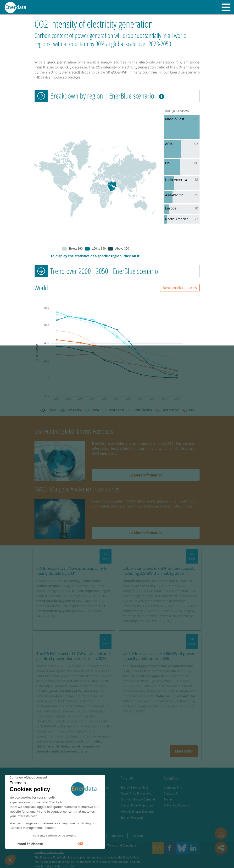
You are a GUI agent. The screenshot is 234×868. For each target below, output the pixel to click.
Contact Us (171, 793)
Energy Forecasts (132, 817)
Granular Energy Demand (138, 799)
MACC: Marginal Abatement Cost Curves (77, 489)
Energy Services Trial (135, 787)
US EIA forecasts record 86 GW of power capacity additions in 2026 (159, 656)
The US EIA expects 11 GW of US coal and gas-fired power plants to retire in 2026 (73, 656)
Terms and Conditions (122, 845)
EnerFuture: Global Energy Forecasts (74, 431)
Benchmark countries (180, 288)
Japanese (117, 836)
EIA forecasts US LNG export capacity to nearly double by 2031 (72, 571)
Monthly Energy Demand (137, 811)
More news (184, 751)
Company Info (173, 787)
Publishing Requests (177, 805)
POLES (178, 506)
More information (146, 475)
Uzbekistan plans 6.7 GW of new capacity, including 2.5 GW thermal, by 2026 (159, 571)
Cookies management (49, 852)
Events (168, 799)
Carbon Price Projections (137, 805)
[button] (226, 7)
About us (171, 778)
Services (127, 778)
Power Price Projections (136, 793)
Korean (138, 836)
